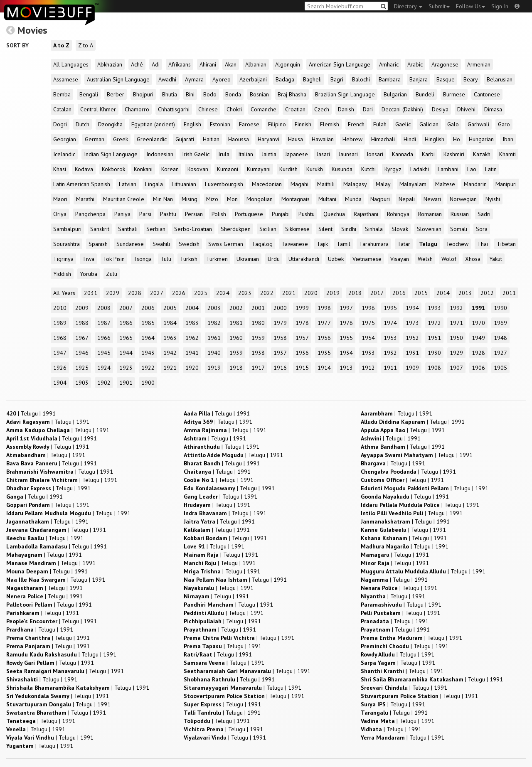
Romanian (430, 214)
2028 (135, 293)
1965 (126, 338)
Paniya (122, 214)
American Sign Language (340, 64)
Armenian (479, 64)
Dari (368, 109)
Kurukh (315, 169)
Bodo (210, 94)
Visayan (400, 259)
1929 (456, 353)
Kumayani (259, 169)
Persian (194, 214)
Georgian (65, 139)
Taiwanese (295, 244)
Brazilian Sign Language (345, 94)
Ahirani (208, 64)
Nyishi (493, 199)
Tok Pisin (114, 259)
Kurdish (288, 169)
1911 (390, 368)
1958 (280, 338)
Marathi (85, 199)
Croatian (295, 109)
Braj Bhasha (292, 94)
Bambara (390, 79)
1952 (412, 338)
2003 (214, 308)
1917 (258, 368)
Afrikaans (180, 64)
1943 (148, 353)
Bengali (89, 94)
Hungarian (481, 139)
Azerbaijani (253, 79)
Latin (491, 169)
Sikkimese (297, 229)
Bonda (233, 94)
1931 (412, 353)
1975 (368, 323)
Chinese (208, 109)
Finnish (303, 124)
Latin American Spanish (82, 184)
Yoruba (89, 274)
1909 (412, 368)
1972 (434, 323)
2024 (223, 293)
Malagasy (355, 184)
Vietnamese (367, 259)
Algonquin (288, 64)
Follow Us (470, 6)
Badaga (285, 79)
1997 (346, 308)
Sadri (484, 214)
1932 (390, 353)
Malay (383, 184)
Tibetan (506, 244)
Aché (137, 64)
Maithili (326, 184)
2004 (192, 308)
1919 (214, 368)
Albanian (256, 64)
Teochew (457, 244)
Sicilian (268, 229)
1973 (412, 323)
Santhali (128, 229)
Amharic (389, 64)
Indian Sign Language (111, 154)
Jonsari (375, 154)
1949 (478, 338)
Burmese (454, 94)
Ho (457, 139)
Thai (483, 244)
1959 (258, 338)
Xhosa (473, 259)
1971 (456, 323)
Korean (170, 169)
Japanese (297, 154)
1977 (324, 323)
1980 (258, 323)
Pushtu (307, 214)
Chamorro (137, 109)
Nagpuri (380, 199)
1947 (60, 353)
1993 (434, 308)
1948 (500, 338)
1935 (324, 353)
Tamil (344, 244)
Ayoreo (222, 79)
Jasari (323, 154)
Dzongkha (110, 124)
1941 (192, 353)
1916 (280, 368)
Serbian (156, 229)
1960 (236, 338)
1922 (148, 368)
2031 (91, 293)
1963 (170, 338)
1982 (214, 323)
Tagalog (262, 244)
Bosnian (259, 94)
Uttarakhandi (304, 259)
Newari (432, 199)
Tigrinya (63, 259)
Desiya (440, 109)
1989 (60, 323)
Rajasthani (366, 214)
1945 (104, 353)
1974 (390, 323)
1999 (302, 308)
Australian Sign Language (118, 79)
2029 (113, 293)
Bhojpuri (143, 94)
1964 (148, 338)
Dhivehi (466, 109)
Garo (504, 124)
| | (31, 413)
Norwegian (463, 199)
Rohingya (398, 214)
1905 (500, 368)
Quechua (334, 214)
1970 (478, 323)
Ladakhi (420, 169)
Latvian (128, 184)
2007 (126, 308)
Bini (190, 94)
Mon (232, 199)
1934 (346, 353)
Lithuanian (184, 184)
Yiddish (62, 274)
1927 (500, 353)
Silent (325, 229)
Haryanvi (268, 139)
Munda (353, 199)
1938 (258, 353)
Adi (156, 64)
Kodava (84, 169)
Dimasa (493, 109)
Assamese (66, 79)
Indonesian (160, 154)
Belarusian (500, 79)
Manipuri (506, 184)
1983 (192, 323)
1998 (324, 308)
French (356, 124)
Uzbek (336, 259)
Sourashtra (66, 244)
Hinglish (435, 139)
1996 (368, 308)
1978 (302, 323)
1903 (82, 383)
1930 (434, 353)
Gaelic (403, 124)
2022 (267, 293)
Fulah (380, 124)
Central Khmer (98, 109)
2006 (148, 308)
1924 (104, 368)
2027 (157, 293)
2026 (179, 293)
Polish (219, 214)
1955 (346, 338)
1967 (82, 338)
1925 (82, 368)
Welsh (425, 259)
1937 (280, 353)
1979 (280, 323)
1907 (456, 368)
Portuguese (249, 214)
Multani (327, 199)
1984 (170, 323)
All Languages (71, 64)
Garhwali (478, 124)
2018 (355, 293)
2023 (245, 293)
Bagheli (312, 79)
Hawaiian (323, 139)
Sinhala (374, 229)
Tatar (404, 244)
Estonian (220, 124)
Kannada (403, 154)
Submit (439, 6)
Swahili (161, 244)
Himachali (383, 139)
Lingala (154, 184)
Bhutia (170, 94)
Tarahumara (374, 244)
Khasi (60, 169)
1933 (368, 353)
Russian (460, 214)
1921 (170, 368)
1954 (368, 338)
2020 (311, 293)
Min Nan (163, 199)
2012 (487, 293)
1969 (500, 323)
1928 (478, 353)
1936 (302, 353)
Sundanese (130, 244)
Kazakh (482, 154)
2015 (421, 293)
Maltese (445, 184)
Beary (471, 79)
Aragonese (445, 64)
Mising (190, 199)
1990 (500, 308)
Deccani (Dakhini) (402, 109)
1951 (434, 338)
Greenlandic (152, 139)
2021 (289, 293)
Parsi (145, 214)
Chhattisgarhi (174, 109)
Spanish (98, 244)
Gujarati (185, 139)
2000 (280, 308)
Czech (322, 109)
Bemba (62, 94)
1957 (302, 338)
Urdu (274, 259)
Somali (459, 229)
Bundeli (425, 94)
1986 (126, 323)
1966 (104, 338)
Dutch (83, 124)
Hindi (410, 139)
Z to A (86, 45)
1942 (170, 353)
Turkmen (217, 259)
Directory (408, 6)
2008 (104, 308)
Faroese (249, 124)
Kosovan (198, 169)
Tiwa (88, 259)
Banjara (419, 79)
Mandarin (475, 184)
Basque (446, 79)
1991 (478, 308)
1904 (60, 383)
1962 (192, 338)
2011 (509, 293)
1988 (82, 323)
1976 (346, 323)
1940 (214, 353)
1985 (148, 323)
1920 (192, 368)
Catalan (62, 109)
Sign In (500, 6)
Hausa (296, 139)
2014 (443, 293)
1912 (368, 368)
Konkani (143, 169)
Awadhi (167, 79)
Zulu (112, 274)
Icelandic (64, 154)
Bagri (337, 79)
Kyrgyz (393, 169)
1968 (60, 338)
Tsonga (143, 259)
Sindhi (349, 229)
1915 (302, 368)
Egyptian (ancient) (153, 124)
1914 (324, 368)
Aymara (194, 79)
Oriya (60, 214)
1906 (478, 368)
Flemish (330, 124)
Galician (429, 124)
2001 (258, 308)
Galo (453, 124)
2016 (399, 293)
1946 (82, 353)
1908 (434, 368)
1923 (126, 368)
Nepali (407, 199)
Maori (60, 199)
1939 (236, 353)
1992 (456, 308)
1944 (126, 353)
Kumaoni (228, 169)
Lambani (448, 169)
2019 (333, 293)
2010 (60, 308)
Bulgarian (395, 94)
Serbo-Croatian (193, 229)
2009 (82, 308)
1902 (104, 383)
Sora (482, 229)
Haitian (211, 139)
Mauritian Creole (124, 199)
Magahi (299, 184)
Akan (231, 64)
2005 (170, 308)
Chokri (234, 109)
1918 (236, 368)
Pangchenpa (90, 214)
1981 (236, 323)
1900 (148, 383)
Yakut (496, 259)
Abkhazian (110, 64)
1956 (324, 338)
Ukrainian (248, 259)
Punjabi (281, 214)
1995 (390, 308)
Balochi (361, 79)
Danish (346, 109)
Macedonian (267, 184)
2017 (377, 293)
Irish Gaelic (196, 154)
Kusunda (342, 169)
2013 (465, 293)
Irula (224, 154)
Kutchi (368, 169)
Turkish (189, 259)
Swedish (189, 244)
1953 (390, 338)
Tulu (166, 259)
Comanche (264, 109)
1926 (60, 368)
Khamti (507, 154)
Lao (472, 169)
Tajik (322, 244)
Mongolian (260, 199)
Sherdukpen (236, 229)
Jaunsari (348, 154)
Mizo (212, 199)
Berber (116, 94)
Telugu (428, 244)
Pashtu (168, 214)
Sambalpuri (67, 229)
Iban (508, 139)
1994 (412, 308)
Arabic (415, 64)
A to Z (61, 45)
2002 (236, 308)
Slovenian (429, 229)
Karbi (428, 154)
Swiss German (226, 244)
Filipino (277, 124)
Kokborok (113, 169)
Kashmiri (454, 154)
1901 (126, 383)
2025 (201, 293)
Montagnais (296, 199)
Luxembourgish (224, 184)
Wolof (449, 259)
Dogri (60, 124)
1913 (346, 368)
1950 (456, 338)
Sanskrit (100, 229)
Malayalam (413, 184)
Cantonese (487, 94)
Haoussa (239, 139)
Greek (121, 139)
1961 (214, 338)
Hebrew (352, 139)
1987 (104, 323)
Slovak (400, 229)
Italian (246, 154)
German (95, 139)
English (192, 124)
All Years (64, 293)
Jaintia (269, 154)
